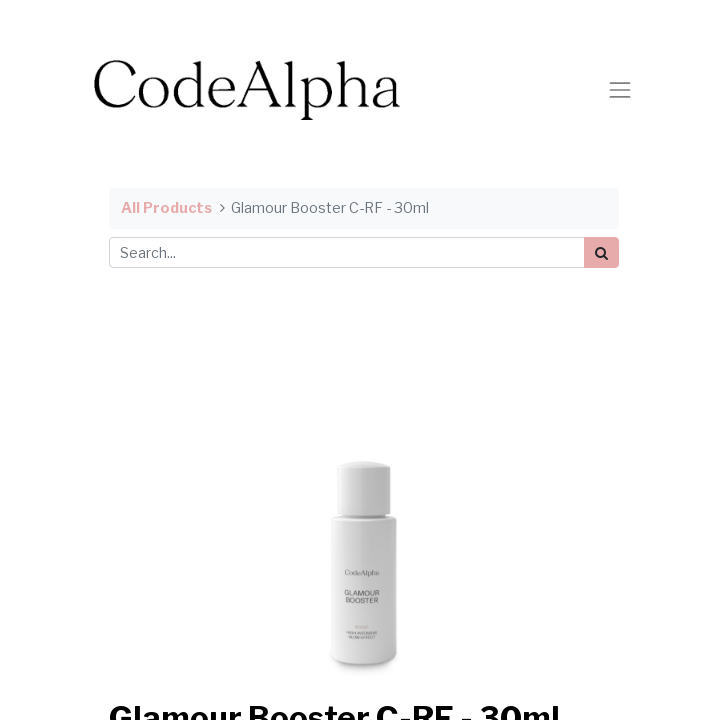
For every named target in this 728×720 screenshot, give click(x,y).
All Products (166, 208)
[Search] (601, 252)
